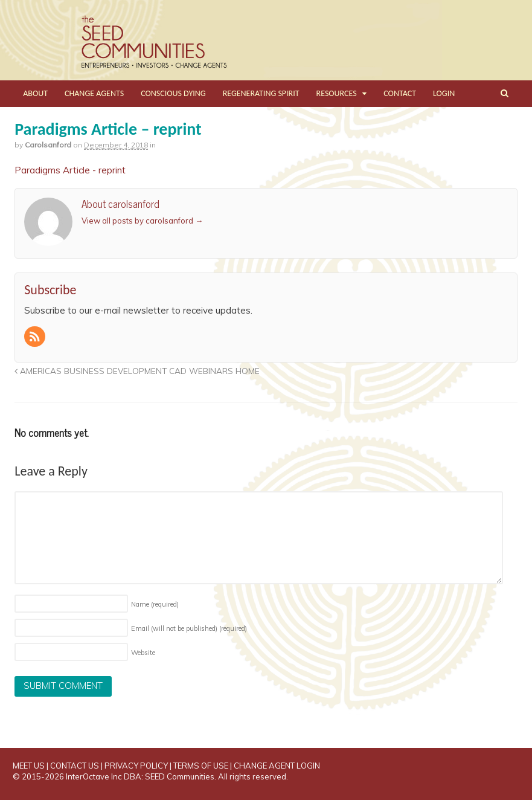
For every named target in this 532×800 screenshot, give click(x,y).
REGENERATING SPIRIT (261, 93)
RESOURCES (337, 93)
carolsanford (48, 145)
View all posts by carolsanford (142, 221)
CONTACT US (75, 766)
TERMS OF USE (201, 766)
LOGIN (444, 93)
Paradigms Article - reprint (70, 170)
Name (155, 604)
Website (143, 653)
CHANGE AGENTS (94, 93)
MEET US (29, 766)
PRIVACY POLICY (136, 766)
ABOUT (35, 93)
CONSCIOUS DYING (173, 93)
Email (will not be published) (189, 628)
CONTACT (400, 93)
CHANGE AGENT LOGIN (277, 766)
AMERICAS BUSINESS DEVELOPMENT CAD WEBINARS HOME (137, 371)
